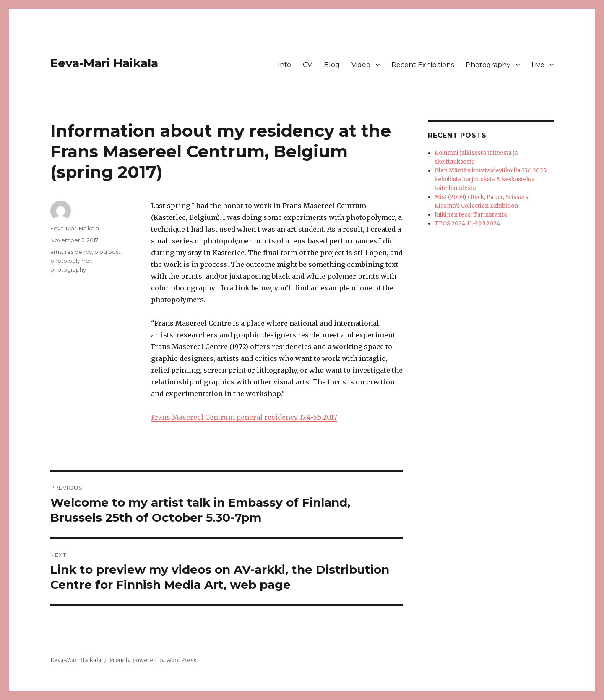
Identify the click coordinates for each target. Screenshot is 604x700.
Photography (488, 65)
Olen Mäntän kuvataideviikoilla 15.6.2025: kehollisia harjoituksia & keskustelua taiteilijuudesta (491, 179)
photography (68, 269)
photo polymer (71, 261)
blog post (107, 252)
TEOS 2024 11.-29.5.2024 (467, 223)
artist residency (71, 252)
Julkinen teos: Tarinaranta (471, 215)
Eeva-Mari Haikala (104, 63)
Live (538, 65)
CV (307, 65)
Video (361, 65)
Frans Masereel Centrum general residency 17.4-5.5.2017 (244, 417)
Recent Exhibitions (423, 65)
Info (284, 65)
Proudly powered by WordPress (153, 660)
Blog (332, 65)
